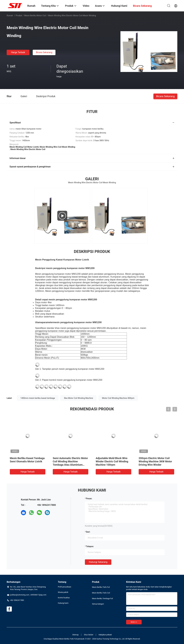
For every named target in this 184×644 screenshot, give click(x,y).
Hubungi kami (63, 603)
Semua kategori (98, 604)
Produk (19, 16)
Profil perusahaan (65, 587)
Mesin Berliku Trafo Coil (101, 593)
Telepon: (90, 546)
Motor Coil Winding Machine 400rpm (118, 398)
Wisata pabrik (63, 592)
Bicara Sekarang (44, 52)
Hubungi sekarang (98, 562)
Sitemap (76, 635)
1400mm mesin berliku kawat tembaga (38, 398)
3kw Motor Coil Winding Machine (78, 398)
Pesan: (89, 499)
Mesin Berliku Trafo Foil (101, 587)
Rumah (10, 16)
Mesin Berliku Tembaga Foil (102, 599)
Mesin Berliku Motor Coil (35, 16)
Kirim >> (134, 622)
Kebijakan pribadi (105, 635)
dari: (88, 532)
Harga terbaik (18, 52)
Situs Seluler (89, 635)
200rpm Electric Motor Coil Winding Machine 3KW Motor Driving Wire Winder (155, 461)
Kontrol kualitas (64, 598)
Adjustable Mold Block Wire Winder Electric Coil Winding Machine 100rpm (112, 461)
